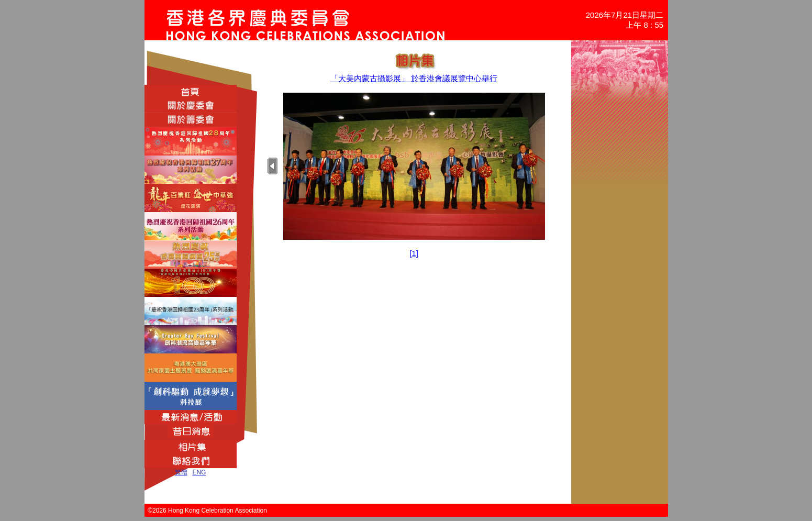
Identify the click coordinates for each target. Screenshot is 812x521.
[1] (414, 253)
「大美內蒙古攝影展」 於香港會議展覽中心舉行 (414, 78)
